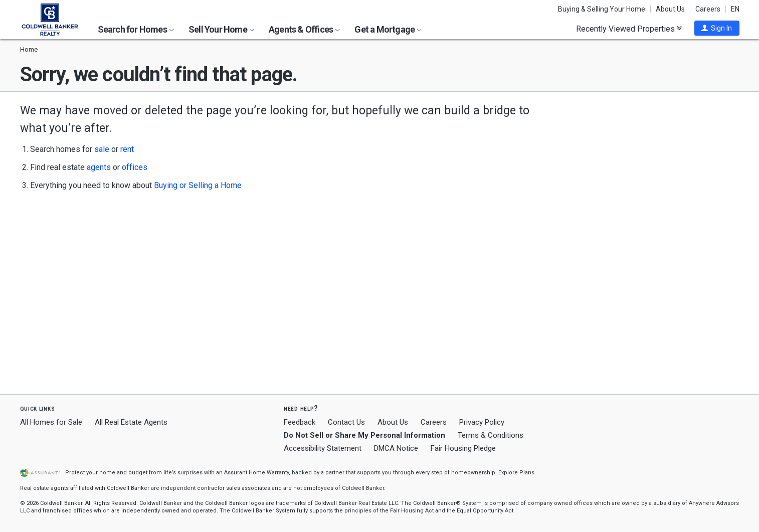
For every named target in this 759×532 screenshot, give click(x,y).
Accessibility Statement (323, 448)
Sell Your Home (221, 29)
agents (99, 167)
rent (127, 149)
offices (135, 167)
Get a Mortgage (388, 29)
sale (102, 149)
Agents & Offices (304, 29)
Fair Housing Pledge (463, 448)
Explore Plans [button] (516, 473)
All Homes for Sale (51, 422)
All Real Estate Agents (131, 422)
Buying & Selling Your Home (602, 9)
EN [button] (735, 9)
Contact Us (346, 422)
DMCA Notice (396, 448)
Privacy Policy (482, 422)
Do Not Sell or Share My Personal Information (364, 435)
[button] (717, 28)
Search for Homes (136, 29)
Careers (708, 9)
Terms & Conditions (491, 435)
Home (29, 49)
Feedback (300, 422)
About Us (670, 9)
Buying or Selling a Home (198, 185)
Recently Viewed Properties (629, 29)
